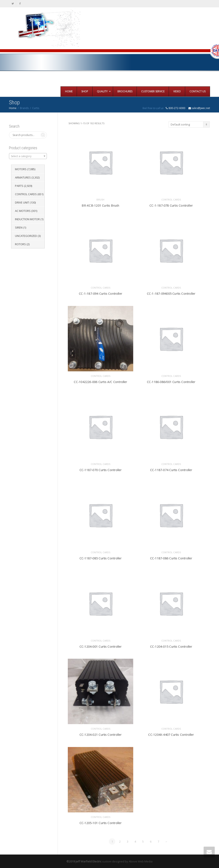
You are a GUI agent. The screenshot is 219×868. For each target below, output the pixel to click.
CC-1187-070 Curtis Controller (100, 469)
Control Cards (171, 198)
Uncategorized (26, 236)
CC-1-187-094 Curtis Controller (100, 292)
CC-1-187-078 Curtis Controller (171, 204)
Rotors (20, 244)
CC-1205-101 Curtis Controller (100, 821)
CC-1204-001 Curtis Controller (100, 645)
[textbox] (28, 156)
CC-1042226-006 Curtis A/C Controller (100, 380)
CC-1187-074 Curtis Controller (171, 469)
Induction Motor (27, 219)
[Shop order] (189, 124)
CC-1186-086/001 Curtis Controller (171, 380)
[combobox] (28, 156)
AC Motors (23, 211)
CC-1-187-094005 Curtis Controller (171, 292)
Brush (100, 198)
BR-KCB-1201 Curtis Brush (100, 204)
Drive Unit (22, 202)
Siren (19, 227)
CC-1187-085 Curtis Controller (100, 557)
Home (13, 108)
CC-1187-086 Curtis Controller (171, 557)
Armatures (23, 177)
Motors (21, 169)
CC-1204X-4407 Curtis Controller (171, 733)
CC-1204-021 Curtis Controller (100, 733)
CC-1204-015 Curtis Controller (171, 645)
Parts (19, 186)
